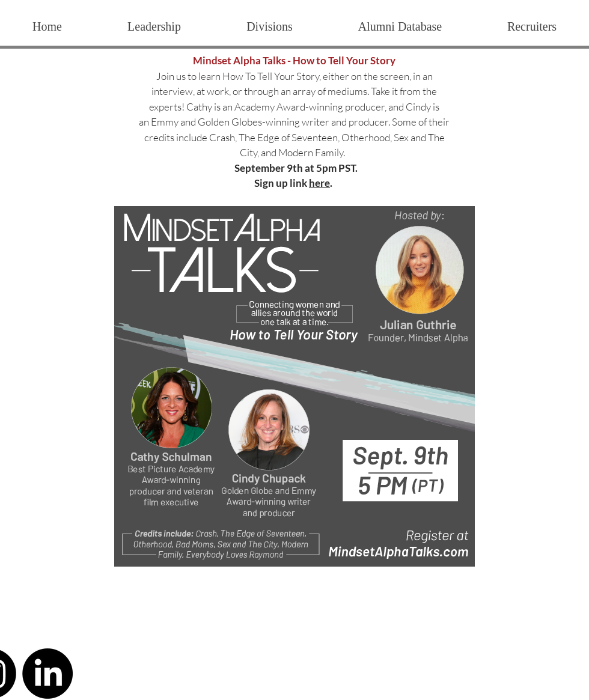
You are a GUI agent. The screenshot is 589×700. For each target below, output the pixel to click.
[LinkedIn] (47, 674)
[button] (269, 26)
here (319, 183)
